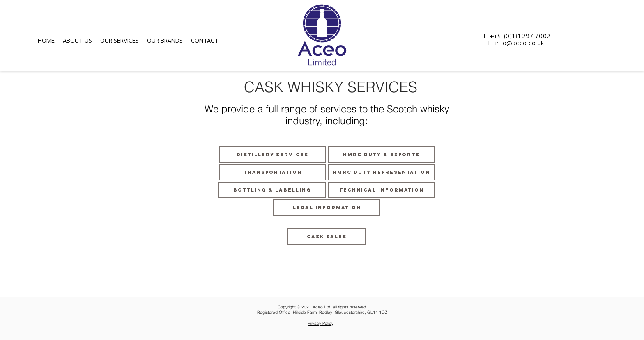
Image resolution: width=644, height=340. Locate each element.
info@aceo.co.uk (520, 43)
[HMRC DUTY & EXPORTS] (381, 155)
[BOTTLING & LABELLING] (272, 190)
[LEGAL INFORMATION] (327, 208)
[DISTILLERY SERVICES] (273, 155)
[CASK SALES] (327, 237)
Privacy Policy (321, 323)
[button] (77, 41)
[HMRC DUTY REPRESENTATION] (381, 172)
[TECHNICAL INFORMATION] (381, 190)
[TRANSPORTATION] (273, 172)
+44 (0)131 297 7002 (520, 36)
